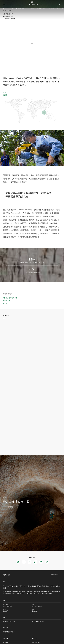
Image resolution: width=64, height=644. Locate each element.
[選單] (4, 4)
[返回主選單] (4, 9)
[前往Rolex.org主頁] (32, 3)
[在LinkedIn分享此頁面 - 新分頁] (35, 562)
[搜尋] (60, 4)
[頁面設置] (54, 575)
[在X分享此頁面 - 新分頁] (30, 562)
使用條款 (6, 642)
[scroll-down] (32, 43)
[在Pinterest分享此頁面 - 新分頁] (41, 562)
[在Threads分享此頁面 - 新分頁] (18, 562)
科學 (18, 610)
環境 (46, 605)
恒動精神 (18, 605)
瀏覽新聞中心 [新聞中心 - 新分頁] (36, 642)
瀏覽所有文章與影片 (9, 632)
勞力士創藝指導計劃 (38, 622)
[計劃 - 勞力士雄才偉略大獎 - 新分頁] (10, 507)
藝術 (46, 610)
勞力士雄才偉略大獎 (9, 622)
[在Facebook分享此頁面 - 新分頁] (24, 562)
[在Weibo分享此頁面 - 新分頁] (47, 562)
